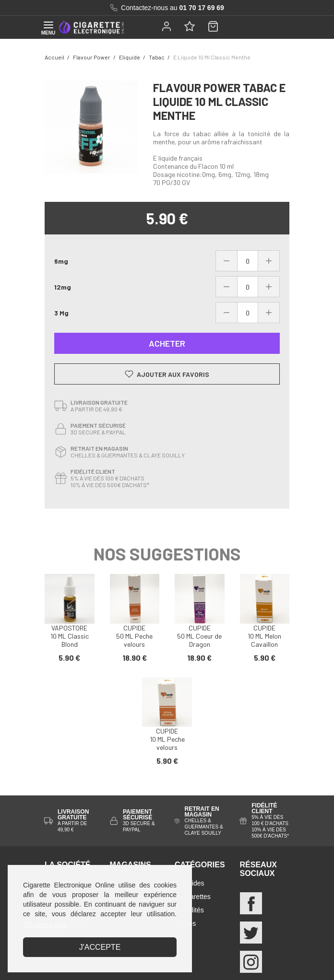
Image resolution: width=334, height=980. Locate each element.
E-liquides (189, 883)
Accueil (54, 57)
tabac (157, 57)
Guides (185, 923)
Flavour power (92, 57)
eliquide (130, 57)
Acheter (167, 343)
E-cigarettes (193, 897)
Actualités (189, 910)
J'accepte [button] (100, 947)
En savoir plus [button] (46, 924)
